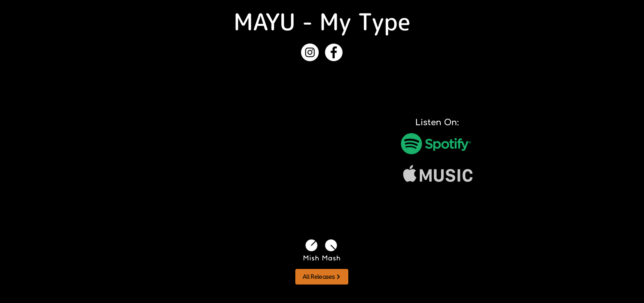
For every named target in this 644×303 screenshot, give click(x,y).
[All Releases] (322, 277)
